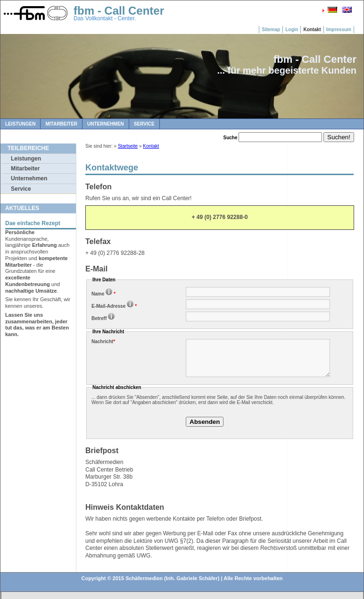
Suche (231, 138)
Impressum (339, 30)
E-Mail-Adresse (114, 306)
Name (103, 294)
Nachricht (103, 342)
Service (144, 124)
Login (292, 30)
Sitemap (271, 30)
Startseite (128, 146)
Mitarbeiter (61, 124)
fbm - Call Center (119, 11)
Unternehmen (106, 124)
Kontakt (312, 30)
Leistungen (20, 124)
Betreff (104, 318)
